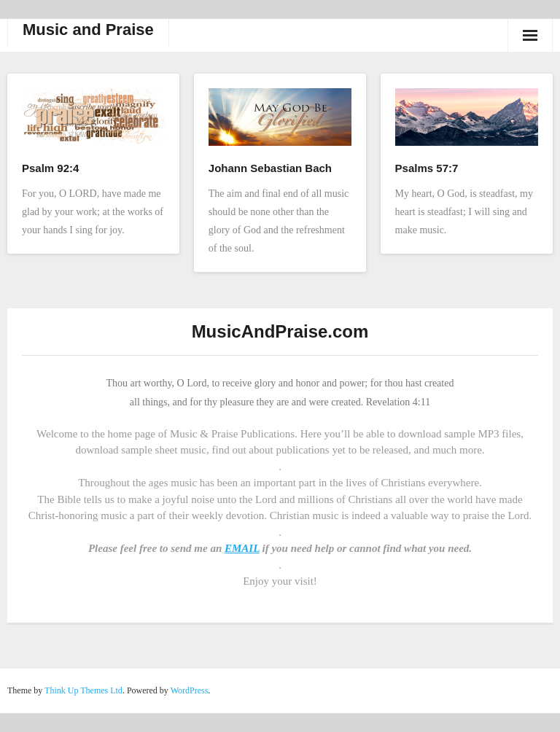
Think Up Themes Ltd (83, 690)
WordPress (190, 690)
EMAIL (242, 548)
